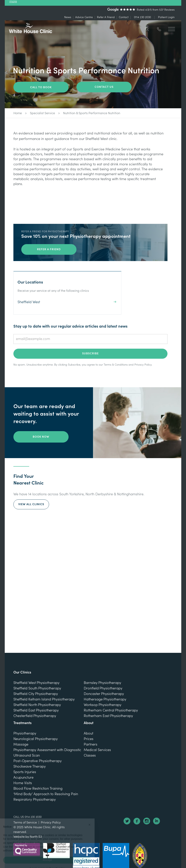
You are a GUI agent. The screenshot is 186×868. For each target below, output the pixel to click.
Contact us (104, 87)
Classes (90, 755)
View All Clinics (31, 504)
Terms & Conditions (116, 365)
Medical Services (97, 750)
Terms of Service (25, 823)
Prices (89, 739)
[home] (31, 28)
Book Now (41, 437)
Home (18, 113)
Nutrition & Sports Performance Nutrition (92, 113)
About (88, 733)
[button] (171, 27)
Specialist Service (42, 113)
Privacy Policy (143, 365)
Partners (91, 744)
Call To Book (41, 87)
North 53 (36, 837)
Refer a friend (49, 249)
